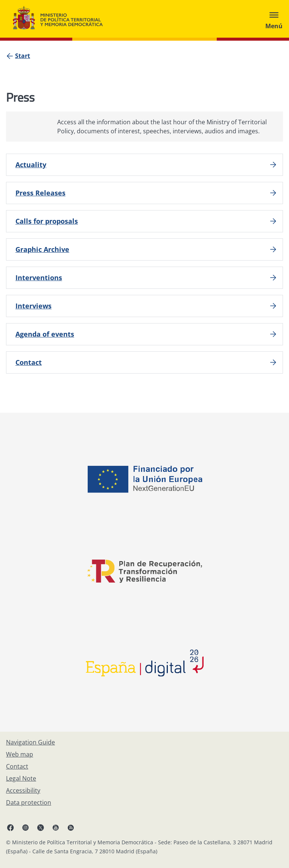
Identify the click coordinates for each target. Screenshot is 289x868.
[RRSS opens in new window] (71, 827)
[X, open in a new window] (41, 827)
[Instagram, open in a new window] (26, 827)
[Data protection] (29, 802)
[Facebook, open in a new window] (11, 827)
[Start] (23, 56)
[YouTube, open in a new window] (56, 827)
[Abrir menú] (274, 19)
